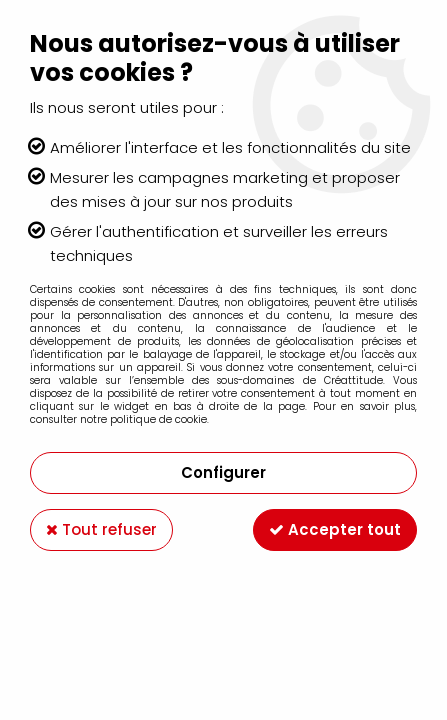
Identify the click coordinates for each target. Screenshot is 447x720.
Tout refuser (101, 529)
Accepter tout (335, 529)
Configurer (223, 472)
